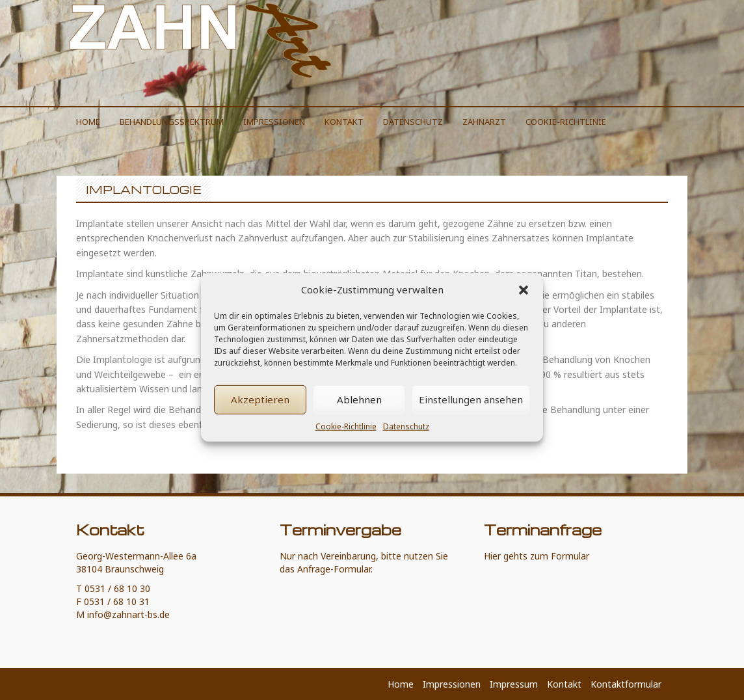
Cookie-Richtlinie (346, 439)
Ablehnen (359, 412)
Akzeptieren (260, 412)
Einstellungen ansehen (471, 412)
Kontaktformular (626, 684)
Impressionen (274, 122)
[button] (524, 303)
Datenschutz (406, 439)
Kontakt (344, 122)
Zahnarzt (484, 122)
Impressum (514, 684)
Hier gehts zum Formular (537, 556)
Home (88, 122)
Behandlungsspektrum (172, 122)
